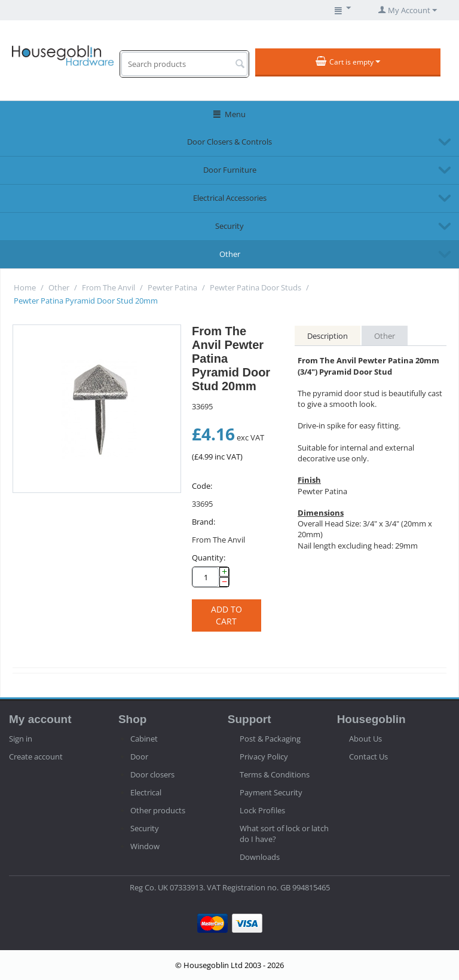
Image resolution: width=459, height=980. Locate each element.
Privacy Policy (264, 757)
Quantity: (209, 558)
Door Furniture (230, 170)
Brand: (204, 522)
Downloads (260, 857)
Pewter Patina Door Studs (255, 287)
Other (230, 254)
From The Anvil (108, 287)
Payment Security (271, 792)
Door (139, 757)
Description (328, 336)
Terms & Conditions (275, 774)
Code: (202, 486)
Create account (36, 757)
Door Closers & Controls (229, 142)
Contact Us (368, 757)
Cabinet (144, 739)
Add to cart (227, 615)
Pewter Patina (172, 287)
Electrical (146, 792)
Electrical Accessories (230, 198)
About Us (365, 739)
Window (145, 846)
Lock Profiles (262, 810)
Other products (158, 810)
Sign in (21, 739)
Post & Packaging (270, 739)
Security (229, 226)
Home (25, 287)
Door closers (152, 774)
